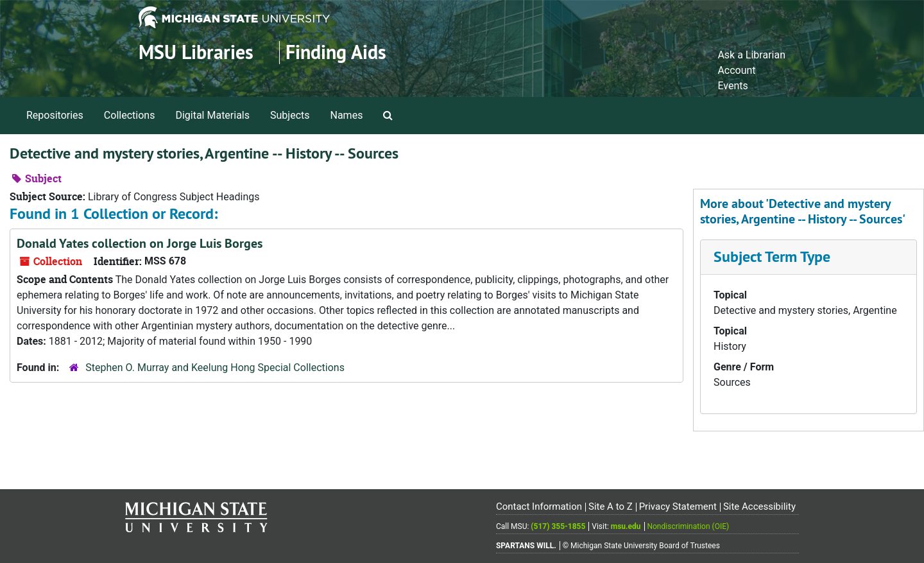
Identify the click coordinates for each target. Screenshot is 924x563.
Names (347, 115)
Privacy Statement (678, 507)
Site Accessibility (759, 507)
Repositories (55, 115)
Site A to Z (611, 507)
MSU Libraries (196, 52)
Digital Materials (212, 115)
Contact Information (539, 507)
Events (732, 86)
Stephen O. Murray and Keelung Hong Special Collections (215, 368)
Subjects (290, 115)
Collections (130, 115)
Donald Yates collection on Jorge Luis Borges (140, 243)
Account (736, 70)
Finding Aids (336, 52)
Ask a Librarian (751, 55)
